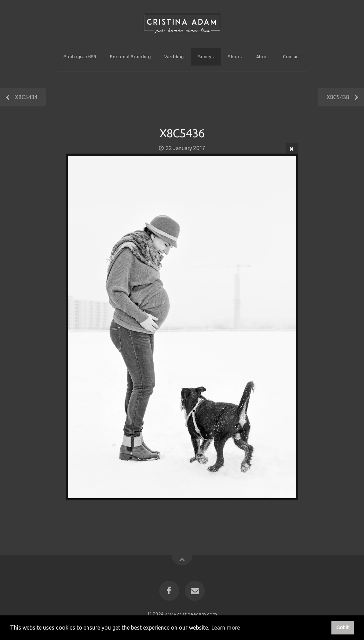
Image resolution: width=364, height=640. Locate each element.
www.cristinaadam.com (191, 614)
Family (205, 57)
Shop (234, 57)
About (263, 57)
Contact (292, 57)
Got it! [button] (343, 628)
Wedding (174, 57)
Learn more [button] (226, 628)
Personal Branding (130, 57)
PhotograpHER (80, 57)
